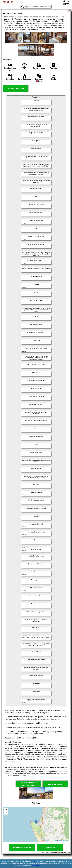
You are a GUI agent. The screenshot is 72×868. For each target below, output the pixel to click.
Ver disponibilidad (16, 88)
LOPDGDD (35, 865)
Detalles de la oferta (22, 848)
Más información (55, 784)
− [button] (6, 813)
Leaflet (55, 841)
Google (34, 861)
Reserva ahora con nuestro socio (28, 784)
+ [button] (6, 810)
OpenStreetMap (64, 841)
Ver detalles (50, 848)
